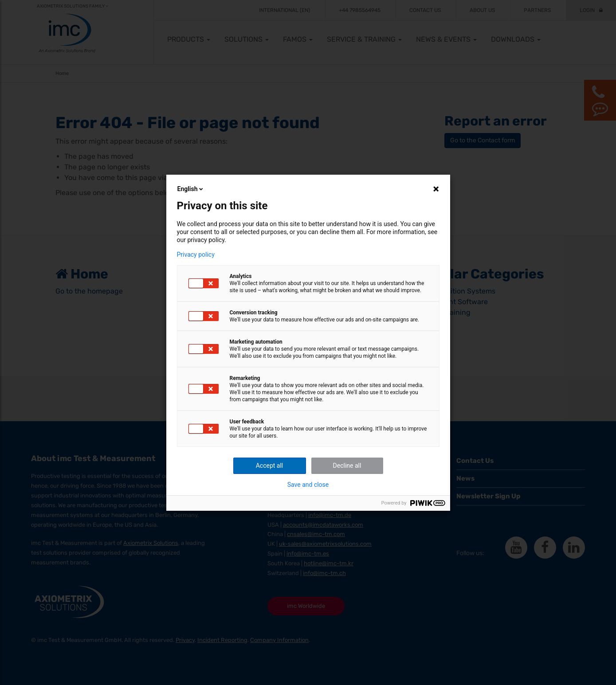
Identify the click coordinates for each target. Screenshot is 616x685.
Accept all (270, 466)
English (191, 189)
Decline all (347, 466)
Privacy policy (196, 254)
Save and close (308, 485)
